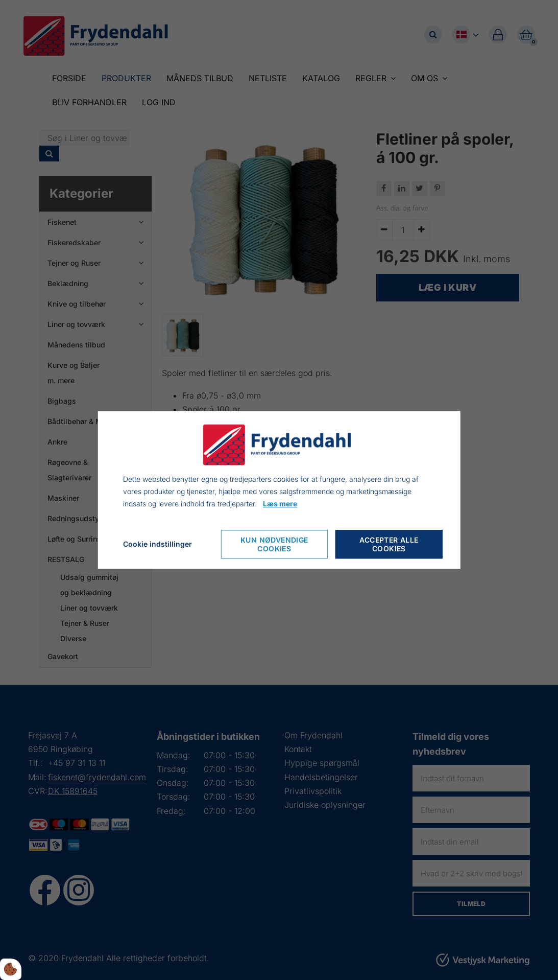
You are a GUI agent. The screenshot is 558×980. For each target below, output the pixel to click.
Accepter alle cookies (389, 545)
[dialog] (279, 490)
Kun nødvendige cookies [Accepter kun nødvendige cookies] (274, 545)
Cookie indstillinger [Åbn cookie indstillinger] (157, 544)
